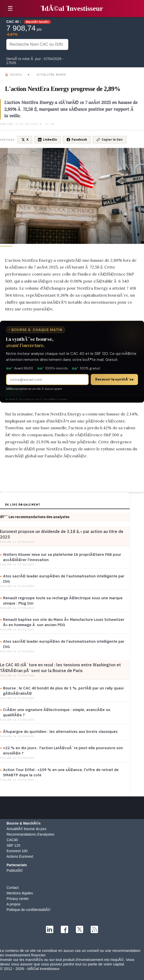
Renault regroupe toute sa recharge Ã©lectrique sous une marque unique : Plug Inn (63, 601)
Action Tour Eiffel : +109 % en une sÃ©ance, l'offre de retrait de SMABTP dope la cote (61, 772)
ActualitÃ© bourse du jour (27, 829)
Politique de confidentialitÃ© (29, 910)
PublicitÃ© (15, 870)
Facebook (77, 140)
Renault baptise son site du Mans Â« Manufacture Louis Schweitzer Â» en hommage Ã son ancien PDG (64, 622)
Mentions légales (20, 893)
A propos (13, 904)
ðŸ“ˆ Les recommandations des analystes (35, 517)
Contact (13, 888)
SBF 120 (13, 845)
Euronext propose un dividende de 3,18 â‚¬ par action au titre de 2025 (62, 534)
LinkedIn (47, 140)
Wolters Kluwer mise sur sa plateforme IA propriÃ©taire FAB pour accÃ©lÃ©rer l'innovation (62, 557)
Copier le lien (110, 140)
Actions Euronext (20, 856)
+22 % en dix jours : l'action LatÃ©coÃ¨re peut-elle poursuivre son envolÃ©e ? (63, 750)
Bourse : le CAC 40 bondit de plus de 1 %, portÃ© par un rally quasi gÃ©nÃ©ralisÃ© (63, 691)
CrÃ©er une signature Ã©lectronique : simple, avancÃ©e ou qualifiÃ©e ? (57, 712)
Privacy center (18, 899)
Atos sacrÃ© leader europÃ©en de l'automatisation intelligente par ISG (64, 579)
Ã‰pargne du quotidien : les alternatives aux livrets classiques (60, 731)
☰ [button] (10, 8)
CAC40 (12, 840)
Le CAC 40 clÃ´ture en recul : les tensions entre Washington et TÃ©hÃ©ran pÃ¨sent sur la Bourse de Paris (60, 668)
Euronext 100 (17, 851)
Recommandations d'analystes (30, 834)
